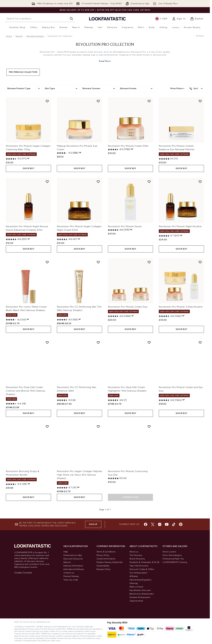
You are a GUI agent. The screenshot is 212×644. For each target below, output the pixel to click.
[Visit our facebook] (146, 524)
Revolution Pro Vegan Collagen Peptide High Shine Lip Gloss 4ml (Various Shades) (79, 475)
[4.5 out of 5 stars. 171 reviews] (16, 159)
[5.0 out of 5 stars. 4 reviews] (117, 478)
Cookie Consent (23, 573)
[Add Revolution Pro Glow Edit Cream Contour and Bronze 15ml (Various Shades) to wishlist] (47, 342)
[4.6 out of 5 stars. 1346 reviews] (119, 316)
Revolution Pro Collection (105, 45)
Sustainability (103, 566)
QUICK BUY (28, 168)
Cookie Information (106, 559)
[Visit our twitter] (153, 524)
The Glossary (136, 555)
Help (66, 552)
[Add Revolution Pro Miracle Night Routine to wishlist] (200, 182)
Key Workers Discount (140, 590)
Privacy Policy (103, 555)
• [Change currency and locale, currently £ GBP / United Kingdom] (161, 19)
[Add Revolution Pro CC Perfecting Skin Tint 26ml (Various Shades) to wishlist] (98, 262)
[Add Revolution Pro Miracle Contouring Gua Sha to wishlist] (149, 426)
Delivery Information (73, 566)
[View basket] (197, 19)
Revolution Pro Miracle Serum (125, 226)
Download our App (73, 555)
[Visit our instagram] (160, 524)
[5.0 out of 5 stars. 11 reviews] (168, 159)
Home (9, 36)
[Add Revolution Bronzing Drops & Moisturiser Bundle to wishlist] (47, 426)
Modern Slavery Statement (110, 562)
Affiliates (134, 576)
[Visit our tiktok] (174, 524)
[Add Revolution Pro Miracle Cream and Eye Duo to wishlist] (200, 342)
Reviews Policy (104, 569)
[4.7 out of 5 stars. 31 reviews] (67, 488)
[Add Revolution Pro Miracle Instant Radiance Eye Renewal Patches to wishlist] (200, 101)
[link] (179, 19)
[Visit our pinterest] (181, 524)
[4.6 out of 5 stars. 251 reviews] (16, 239)
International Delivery (74, 569)
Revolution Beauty (35, 36)
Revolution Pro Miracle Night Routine (180, 226)
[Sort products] (196, 89)
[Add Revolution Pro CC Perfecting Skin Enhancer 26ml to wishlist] (98, 342)
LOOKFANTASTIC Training (175, 562)
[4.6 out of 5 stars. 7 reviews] (117, 400)
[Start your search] (40, 19)
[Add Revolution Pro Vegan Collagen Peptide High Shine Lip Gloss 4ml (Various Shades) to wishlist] (98, 426)
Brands (19, 36)
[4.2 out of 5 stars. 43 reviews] (16, 320)
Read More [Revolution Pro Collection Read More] (105, 61)
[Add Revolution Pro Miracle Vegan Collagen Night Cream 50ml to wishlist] (98, 182)
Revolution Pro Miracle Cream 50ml (128, 146)
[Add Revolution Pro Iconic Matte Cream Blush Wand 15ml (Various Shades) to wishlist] (47, 262)
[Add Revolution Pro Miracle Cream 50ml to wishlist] (149, 101)
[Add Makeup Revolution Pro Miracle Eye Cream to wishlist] (98, 101)
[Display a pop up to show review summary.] (28, 159)
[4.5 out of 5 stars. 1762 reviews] (119, 149)
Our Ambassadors (139, 573)
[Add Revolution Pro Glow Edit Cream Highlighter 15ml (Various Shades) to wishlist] (149, 342)
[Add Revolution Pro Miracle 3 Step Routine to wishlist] (200, 262)
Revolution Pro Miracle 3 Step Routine (181, 307)
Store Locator (169, 552)
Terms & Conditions (106, 552)
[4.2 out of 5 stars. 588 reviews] (68, 153)
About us (134, 552)
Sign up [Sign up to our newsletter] (93, 524)
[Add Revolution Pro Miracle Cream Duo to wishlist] (149, 262)
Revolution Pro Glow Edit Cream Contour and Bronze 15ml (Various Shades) (26, 391)
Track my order (71, 580)
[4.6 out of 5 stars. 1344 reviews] (170, 400)
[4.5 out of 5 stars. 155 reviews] (67, 320)
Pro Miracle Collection (23, 72)
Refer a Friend (136, 587)
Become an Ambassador (142, 594)
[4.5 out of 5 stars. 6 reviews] (66, 400)
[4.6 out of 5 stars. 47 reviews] (67, 239)
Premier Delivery (71, 576)
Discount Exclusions (73, 559)
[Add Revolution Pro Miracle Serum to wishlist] (149, 182)
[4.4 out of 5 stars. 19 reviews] (16, 404)
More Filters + (177, 88)
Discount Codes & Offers (142, 569)
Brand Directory (137, 559)
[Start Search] (71, 19)
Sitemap (134, 583)
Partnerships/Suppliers (141, 580)
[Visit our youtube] (167, 524)
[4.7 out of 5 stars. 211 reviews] (169, 236)
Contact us (69, 573)
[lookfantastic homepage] (107, 19)
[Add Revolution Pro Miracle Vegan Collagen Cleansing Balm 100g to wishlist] (47, 101)
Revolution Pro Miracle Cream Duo (128, 307)
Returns (67, 562)
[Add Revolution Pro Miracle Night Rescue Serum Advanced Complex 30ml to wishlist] (47, 182)
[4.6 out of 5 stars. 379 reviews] (119, 230)
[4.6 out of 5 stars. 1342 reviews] (170, 316)
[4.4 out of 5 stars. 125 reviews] (16, 484)
